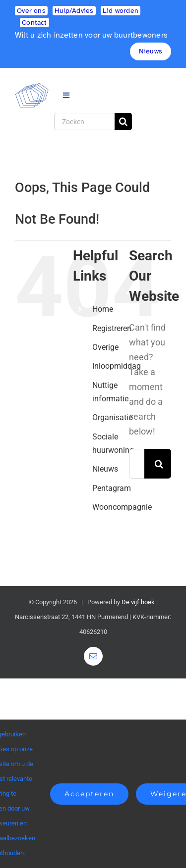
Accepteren (89, 794)
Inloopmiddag (117, 366)
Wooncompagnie (122, 507)
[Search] (123, 121)
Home (103, 309)
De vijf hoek (138, 602)
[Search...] (137, 464)
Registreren (112, 328)
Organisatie (112, 417)
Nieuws (105, 469)
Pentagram (112, 488)
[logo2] (32, 87)
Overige (105, 347)
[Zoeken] (85, 121)
